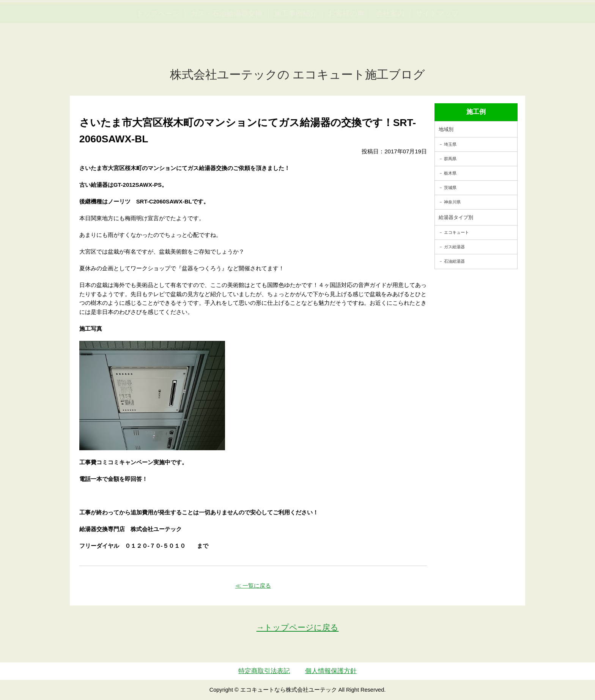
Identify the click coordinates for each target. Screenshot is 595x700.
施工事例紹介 (296, 50)
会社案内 (390, 50)
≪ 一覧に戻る (253, 586)
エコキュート (456, 232)
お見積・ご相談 (562, 19)
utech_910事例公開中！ (156, 24)
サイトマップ (437, 50)
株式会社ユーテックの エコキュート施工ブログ (298, 75)
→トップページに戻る (298, 627)
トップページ (158, 50)
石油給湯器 (454, 261)
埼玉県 (450, 144)
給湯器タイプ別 (456, 217)
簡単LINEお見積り (505, 19)
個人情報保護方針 (331, 671)
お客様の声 (346, 50)
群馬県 (450, 159)
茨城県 (450, 188)
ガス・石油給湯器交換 (227, 50)
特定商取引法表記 (264, 671)
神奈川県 (452, 202)
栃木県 (450, 173)
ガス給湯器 (454, 247)
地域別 (446, 129)
